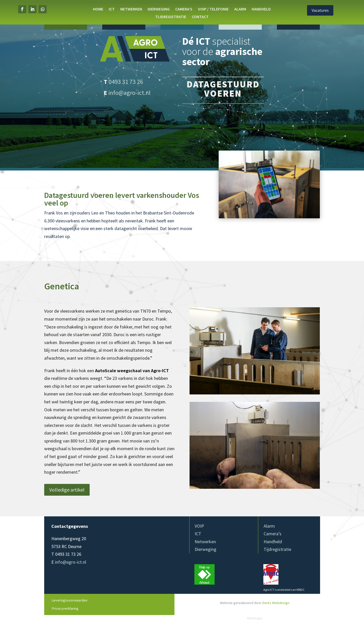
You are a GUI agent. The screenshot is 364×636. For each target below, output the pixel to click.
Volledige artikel (67, 490)
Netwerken (205, 542)
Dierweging (206, 549)
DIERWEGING (159, 9)
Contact (200, 17)
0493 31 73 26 (126, 82)
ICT (112, 9)
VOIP (199, 526)
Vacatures (331, 10)
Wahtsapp (255, 618)
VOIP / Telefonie (213, 9)
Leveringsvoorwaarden (70, 600)
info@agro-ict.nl (129, 93)
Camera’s (184, 9)
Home (98, 9)
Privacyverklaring (65, 608)
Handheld (261, 9)
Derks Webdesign (276, 603)
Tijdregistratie (171, 17)
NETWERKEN (131, 9)
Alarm (240, 9)
